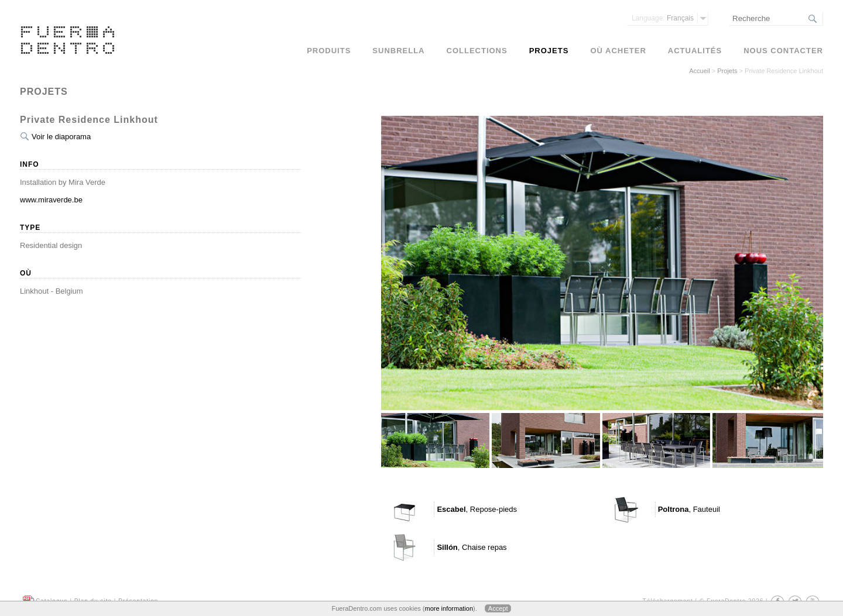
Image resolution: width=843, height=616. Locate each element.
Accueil (699, 71)
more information (449, 608)
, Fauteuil (689, 509)
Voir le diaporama (61, 137)
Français (663, 18)
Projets (727, 71)
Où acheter (618, 51)
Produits (329, 51)
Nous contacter (783, 51)
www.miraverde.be (51, 200)
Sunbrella (398, 51)
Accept (498, 608)
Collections (477, 51)
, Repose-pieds (477, 509)
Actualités (695, 51)
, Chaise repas (472, 547)
